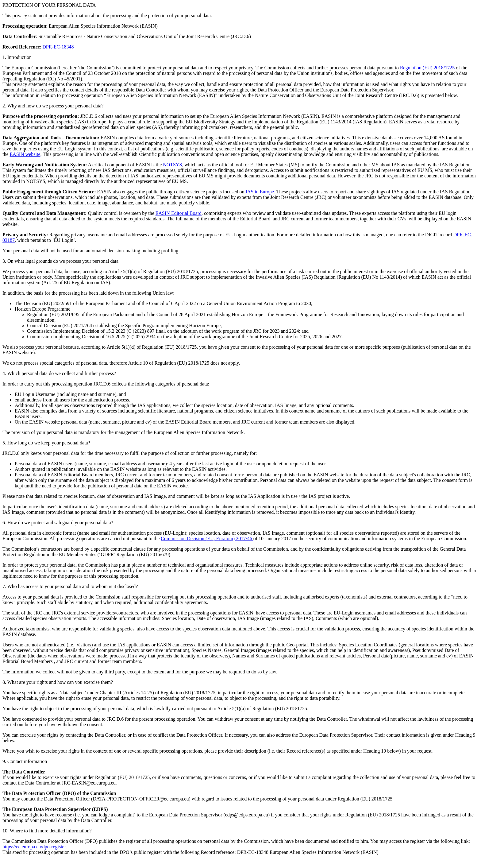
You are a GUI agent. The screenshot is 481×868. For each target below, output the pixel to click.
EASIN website (25, 154)
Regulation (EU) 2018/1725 (427, 68)
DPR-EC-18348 (58, 47)
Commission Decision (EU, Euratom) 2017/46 (207, 539)
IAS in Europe (260, 192)
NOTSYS (172, 165)
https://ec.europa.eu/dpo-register (34, 847)
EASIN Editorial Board (179, 213)
